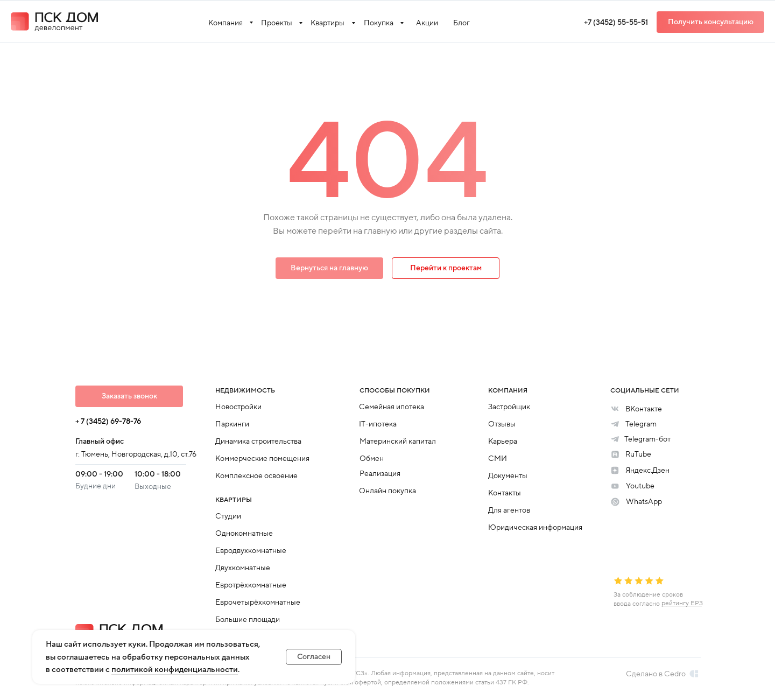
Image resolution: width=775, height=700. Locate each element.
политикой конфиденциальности (175, 669)
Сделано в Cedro (656, 674)
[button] (710, 22)
